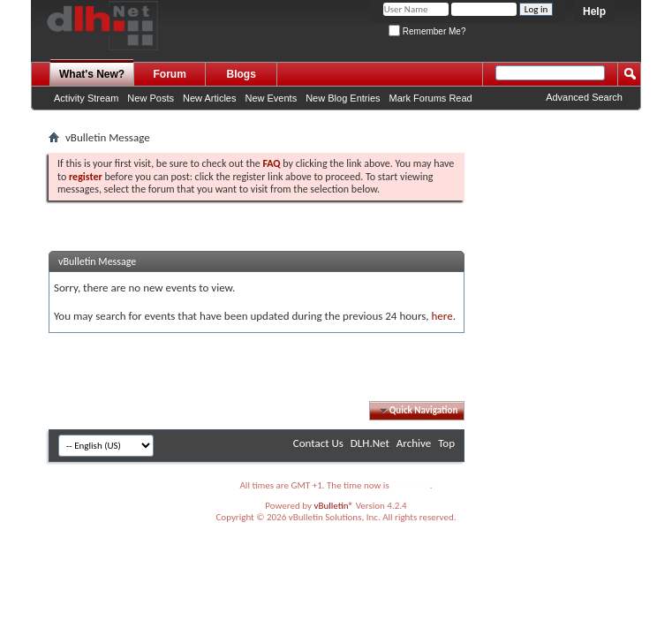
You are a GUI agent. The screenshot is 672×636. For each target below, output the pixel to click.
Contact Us (318, 443)
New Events (271, 98)
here (442, 316)
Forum (170, 74)
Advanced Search (584, 97)
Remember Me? (427, 31)
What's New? (92, 74)
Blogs (242, 74)
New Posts (151, 98)
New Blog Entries (343, 98)
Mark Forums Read (431, 98)
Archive (414, 443)
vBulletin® (333, 506)
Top (446, 443)
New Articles (210, 98)
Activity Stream (86, 98)
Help (594, 11)
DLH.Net (370, 443)
